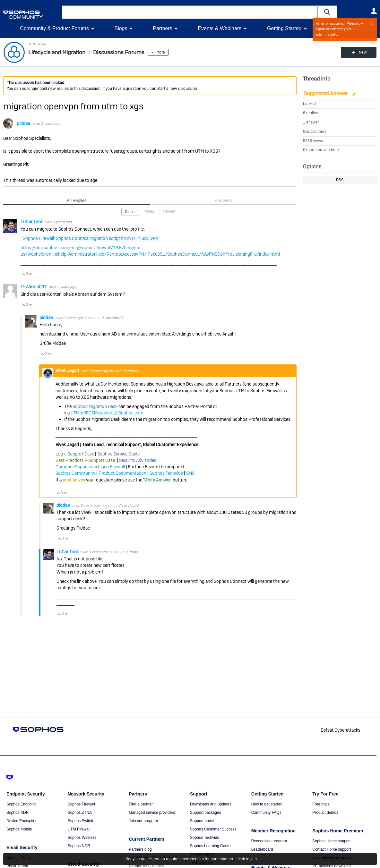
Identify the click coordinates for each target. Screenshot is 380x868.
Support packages (206, 813)
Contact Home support (332, 849)
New (362, 52)
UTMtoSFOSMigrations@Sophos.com (107, 413)
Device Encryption (22, 821)
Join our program (143, 821)
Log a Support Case (75, 454)
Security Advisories (138, 460)
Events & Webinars (220, 28)
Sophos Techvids (166, 473)
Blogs (121, 28)
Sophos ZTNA (80, 813)
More (162, 52)
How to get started (267, 804)
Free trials (321, 804)
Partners (162, 28)
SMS (190, 473)
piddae (23, 123)
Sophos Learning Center (211, 846)
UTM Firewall (37, 44)
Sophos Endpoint (21, 804)
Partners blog (140, 849)
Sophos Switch (80, 821)
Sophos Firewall (81, 804)
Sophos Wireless (82, 838)
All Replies (77, 200)
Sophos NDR (79, 846)
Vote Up (23, 274)
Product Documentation (122, 473)
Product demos (325, 813)
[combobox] (190, 12)
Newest (169, 211)
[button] (327, 12)
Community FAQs (266, 813)
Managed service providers (152, 813)
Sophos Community (75, 473)
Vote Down (30, 274)
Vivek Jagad (68, 370)
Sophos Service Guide (118, 454)
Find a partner (141, 804)
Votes (149, 211)
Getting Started (284, 28)
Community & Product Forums (54, 28)
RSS (340, 180)
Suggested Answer (326, 94)
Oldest (130, 212)
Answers (223, 200)
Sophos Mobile (19, 829)
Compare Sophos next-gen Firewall (90, 467)
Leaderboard (262, 849)
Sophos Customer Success (213, 829)
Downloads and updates (211, 804)
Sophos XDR (17, 813)
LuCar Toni (32, 222)
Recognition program (269, 841)
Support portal (202, 821)
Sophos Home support (331, 841)
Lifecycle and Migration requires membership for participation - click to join (190, 859)
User (374, 11)
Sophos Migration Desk (95, 406)
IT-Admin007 (34, 287)
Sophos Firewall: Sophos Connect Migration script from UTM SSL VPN (91, 238)
